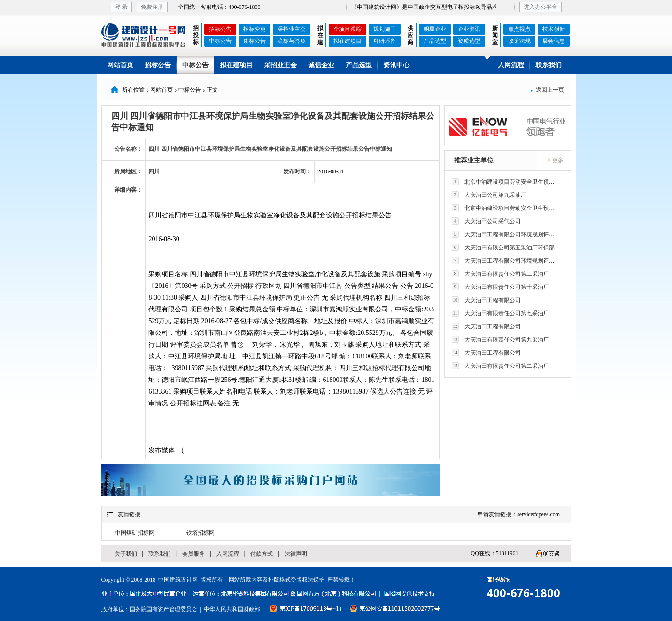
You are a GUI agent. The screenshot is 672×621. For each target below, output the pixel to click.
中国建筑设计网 (178, 580)
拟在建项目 (348, 41)
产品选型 (435, 41)
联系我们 (548, 65)
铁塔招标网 (201, 533)
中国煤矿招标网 (135, 533)
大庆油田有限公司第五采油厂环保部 (503, 247)
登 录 (121, 7)
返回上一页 (547, 90)
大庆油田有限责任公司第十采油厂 (500, 287)
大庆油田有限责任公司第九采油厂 (500, 339)
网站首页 (120, 65)
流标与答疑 (292, 41)
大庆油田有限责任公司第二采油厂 (500, 274)
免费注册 (152, 7)
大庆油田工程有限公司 (486, 300)
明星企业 (435, 29)
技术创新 (554, 29)
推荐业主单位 (474, 160)
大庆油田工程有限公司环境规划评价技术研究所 (506, 234)
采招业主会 (292, 29)
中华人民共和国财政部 (232, 609)
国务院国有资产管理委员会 (163, 609)
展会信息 (554, 41)
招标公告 (220, 29)
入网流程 (511, 65)
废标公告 (255, 41)
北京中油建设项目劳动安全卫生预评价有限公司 (506, 182)
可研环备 (385, 41)
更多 (555, 160)
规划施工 (385, 29)
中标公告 (220, 41)
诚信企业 (321, 65)
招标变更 (255, 29)
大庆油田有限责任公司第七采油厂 (500, 313)
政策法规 (519, 41)
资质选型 (469, 41)
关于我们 (126, 554)
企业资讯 (469, 29)
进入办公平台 (541, 7)
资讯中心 (396, 65)
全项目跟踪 (348, 29)
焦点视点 (519, 29)
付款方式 (262, 554)
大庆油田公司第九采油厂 (489, 195)
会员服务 (193, 554)
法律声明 (296, 554)
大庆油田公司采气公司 (486, 221)
